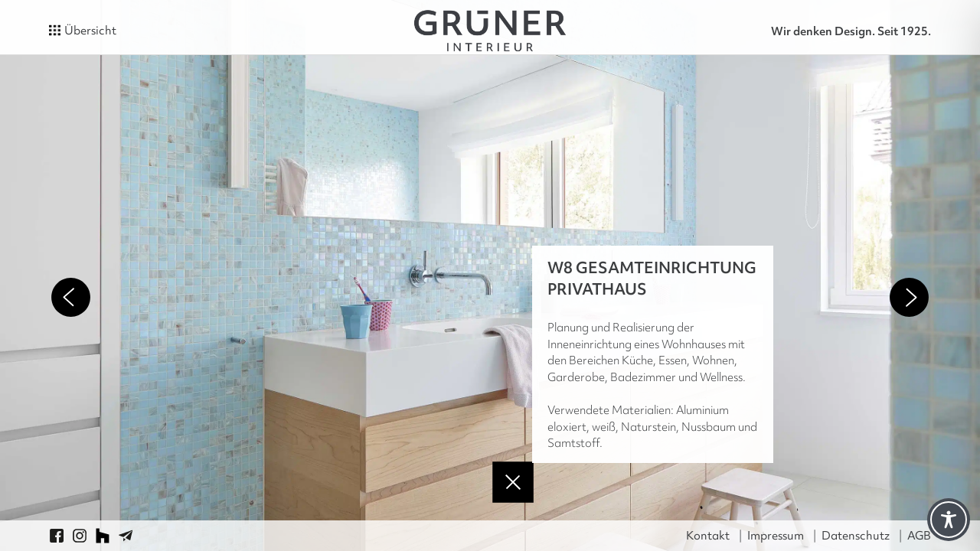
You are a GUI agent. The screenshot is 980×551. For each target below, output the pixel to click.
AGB (919, 536)
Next (909, 297)
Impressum (776, 536)
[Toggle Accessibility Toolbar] (949, 520)
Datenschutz (856, 536)
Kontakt (708, 536)
